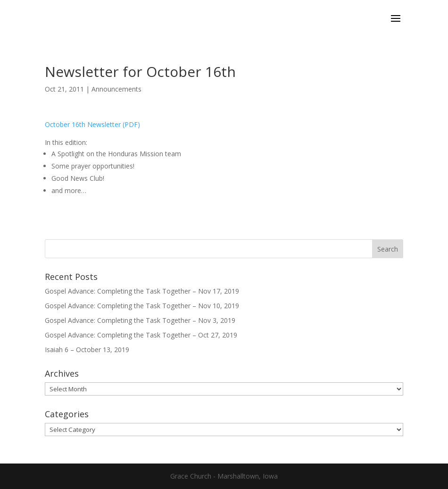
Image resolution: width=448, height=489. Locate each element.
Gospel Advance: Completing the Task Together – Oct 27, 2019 (141, 335)
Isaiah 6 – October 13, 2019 (87, 350)
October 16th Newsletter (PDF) (92, 124)
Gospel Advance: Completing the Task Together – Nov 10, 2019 (142, 306)
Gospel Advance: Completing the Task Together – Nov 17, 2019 (142, 291)
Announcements (116, 89)
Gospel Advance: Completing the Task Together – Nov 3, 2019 (140, 320)
